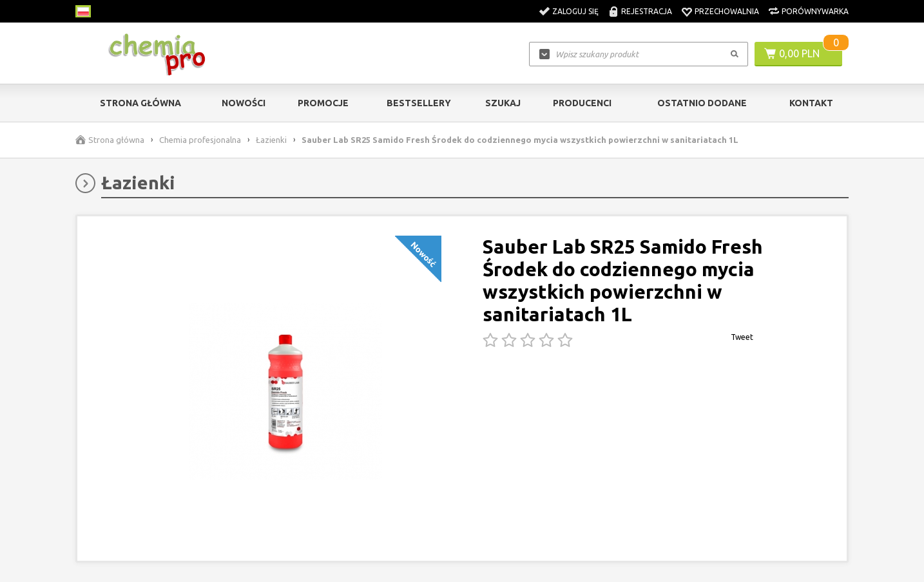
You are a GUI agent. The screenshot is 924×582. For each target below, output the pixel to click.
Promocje (323, 103)
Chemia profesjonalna (200, 140)
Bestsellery (419, 103)
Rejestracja (647, 11)
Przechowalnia (727, 11)
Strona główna (140, 103)
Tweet (742, 337)
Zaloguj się (575, 11)
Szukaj (503, 103)
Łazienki (271, 140)
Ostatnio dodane (702, 103)
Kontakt (811, 103)
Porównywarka (815, 11)
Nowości (244, 103)
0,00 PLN (799, 53)
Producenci (582, 103)
